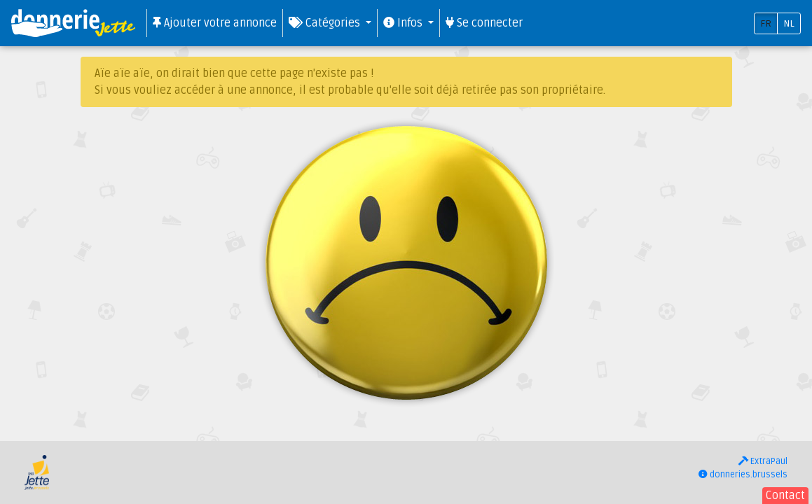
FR (766, 23)
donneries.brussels (743, 475)
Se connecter (484, 23)
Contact (785, 496)
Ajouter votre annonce (215, 23)
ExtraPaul (763, 461)
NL (789, 23)
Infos (404, 23)
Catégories (326, 23)
